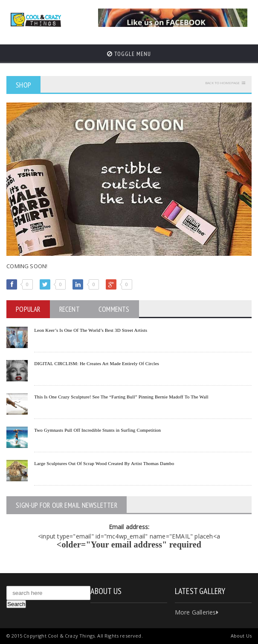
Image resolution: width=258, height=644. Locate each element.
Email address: (129, 527)
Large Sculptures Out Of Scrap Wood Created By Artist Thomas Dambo (104, 463)
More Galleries (197, 612)
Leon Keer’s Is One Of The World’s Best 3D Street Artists (91, 330)
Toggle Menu (129, 54)
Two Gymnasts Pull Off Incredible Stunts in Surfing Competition (97, 430)
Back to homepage (222, 83)
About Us (241, 636)
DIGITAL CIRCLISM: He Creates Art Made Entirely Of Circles (97, 363)
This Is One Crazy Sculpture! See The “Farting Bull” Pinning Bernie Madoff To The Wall (121, 397)
